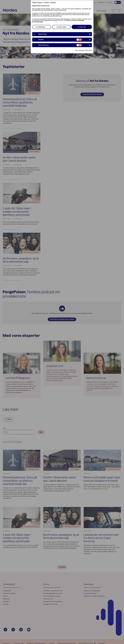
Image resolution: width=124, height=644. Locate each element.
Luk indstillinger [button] (40, 27)
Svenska (43, 6)
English (34, 6)
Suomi (48, 6)
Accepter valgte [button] (61, 27)
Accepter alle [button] (82, 27)
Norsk (39, 6)
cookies (68, 20)
